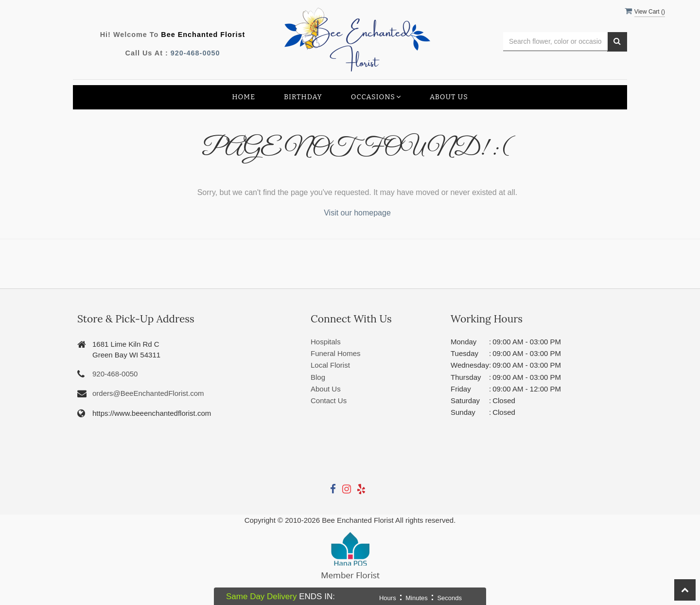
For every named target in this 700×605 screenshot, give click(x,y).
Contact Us (329, 400)
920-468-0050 (195, 53)
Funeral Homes (336, 353)
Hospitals (326, 342)
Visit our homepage (357, 213)
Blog (318, 377)
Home (244, 97)
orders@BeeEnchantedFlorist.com (148, 393)
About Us (449, 97)
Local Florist (330, 365)
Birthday (303, 97)
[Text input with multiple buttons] (555, 42)
